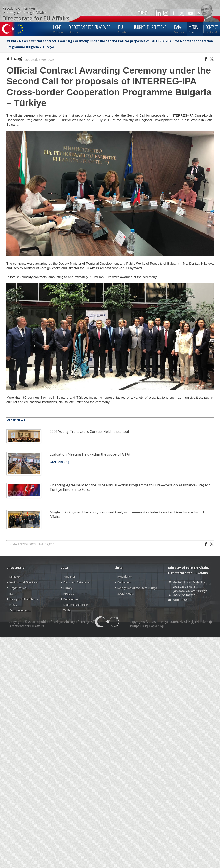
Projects (69, 593)
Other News (16, 420)
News (24, 41)
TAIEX (67, 610)
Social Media (126, 593)
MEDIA (11, 41)
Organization (18, 588)
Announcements (20, 610)
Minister (15, 577)
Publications (71, 599)
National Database (76, 605)
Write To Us (180, 600)
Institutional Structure (24, 582)
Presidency (125, 577)
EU (11, 593)
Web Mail (69, 577)
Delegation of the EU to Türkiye (137, 588)
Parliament (124, 582)
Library (68, 588)
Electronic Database (76, 582)
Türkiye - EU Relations (24, 599)
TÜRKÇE (143, 13)
